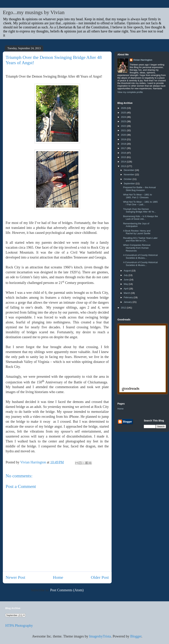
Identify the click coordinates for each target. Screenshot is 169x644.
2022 (124, 126)
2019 (124, 139)
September (130, 183)
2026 (124, 108)
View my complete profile (130, 92)
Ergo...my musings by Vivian (34, 12)
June (127, 280)
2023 (124, 121)
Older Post (100, 577)
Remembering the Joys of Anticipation (136, 225)
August (128, 271)
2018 (124, 144)
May (126, 284)
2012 (124, 308)
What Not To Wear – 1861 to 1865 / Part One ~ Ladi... (140, 203)
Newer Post (15, 577)
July (126, 275)
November (129, 174)
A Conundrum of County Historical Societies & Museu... (140, 256)
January (128, 302)
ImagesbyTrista (100, 636)
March (127, 293)
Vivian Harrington (143, 60)
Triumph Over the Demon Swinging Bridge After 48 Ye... (139, 210)
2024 (124, 117)
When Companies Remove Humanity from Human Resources (137, 248)
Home (58, 577)
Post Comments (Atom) (67, 590)
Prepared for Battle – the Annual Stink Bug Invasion (139, 189)
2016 (124, 153)
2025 (124, 113)
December (129, 170)
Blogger (136, 636)
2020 (124, 135)
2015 (124, 157)
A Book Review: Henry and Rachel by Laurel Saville (137, 232)
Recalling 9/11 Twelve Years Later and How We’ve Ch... (140, 239)
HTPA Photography (19, 625)
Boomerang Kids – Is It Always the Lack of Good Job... (140, 218)
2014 (124, 162)
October (128, 179)
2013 (124, 166)
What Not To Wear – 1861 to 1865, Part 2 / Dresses (137, 196)
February (129, 297)
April (126, 289)
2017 (124, 148)
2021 (124, 130)
